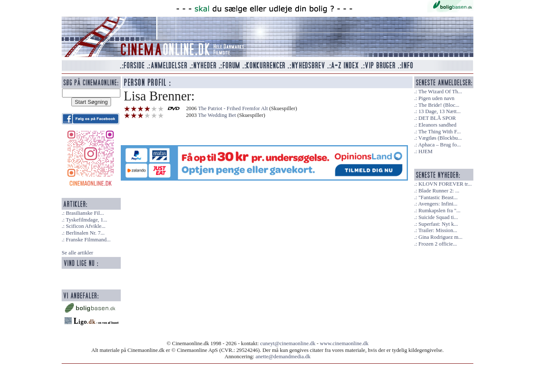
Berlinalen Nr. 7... (85, 233)
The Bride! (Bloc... (439, 105)
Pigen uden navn (436, 98)
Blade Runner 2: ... (439, 191)
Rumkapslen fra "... (439, 211)
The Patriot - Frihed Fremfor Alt (233, 108)
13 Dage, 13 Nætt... (440, 111)
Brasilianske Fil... (85, 213)
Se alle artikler (77, 253)
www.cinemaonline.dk (344, 343)
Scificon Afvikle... (86, 226)
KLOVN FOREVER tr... (445, 184)
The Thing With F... (440, 132)
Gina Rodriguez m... (440, 237)
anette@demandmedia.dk (283, 357)
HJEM (425, 151)
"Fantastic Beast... (438, 197)
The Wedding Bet (217, 115)
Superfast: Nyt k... (438, 224)
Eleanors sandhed (437, 125)
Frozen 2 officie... (438, 244)
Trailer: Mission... (438, 230)
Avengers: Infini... (438, 204)
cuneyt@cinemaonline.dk (288, 343)
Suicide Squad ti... (438, 217)
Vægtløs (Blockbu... (440, 138)
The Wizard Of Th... (440, 92)
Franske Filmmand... (88, 240)
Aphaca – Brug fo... (439, 145)
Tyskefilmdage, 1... (87, 220)
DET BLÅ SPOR (437, 118)
